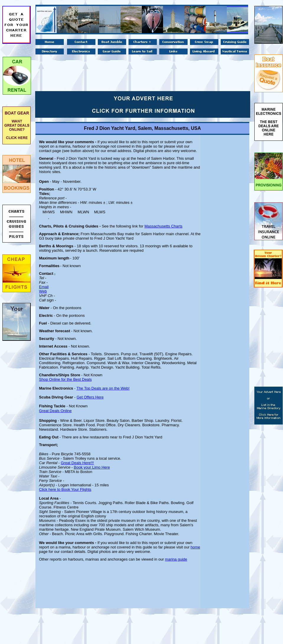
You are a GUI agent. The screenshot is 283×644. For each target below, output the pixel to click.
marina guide (176, 559)
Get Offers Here (90, 397)
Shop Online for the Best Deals (65, 379)
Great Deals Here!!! (77, 463)
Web (43, 291)
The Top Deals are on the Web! (103, 388)
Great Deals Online (55, 411)
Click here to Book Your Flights (65, 489)
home (195, 547)
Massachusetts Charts (164, 226)
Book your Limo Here (92, 467)
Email (44, 287)
